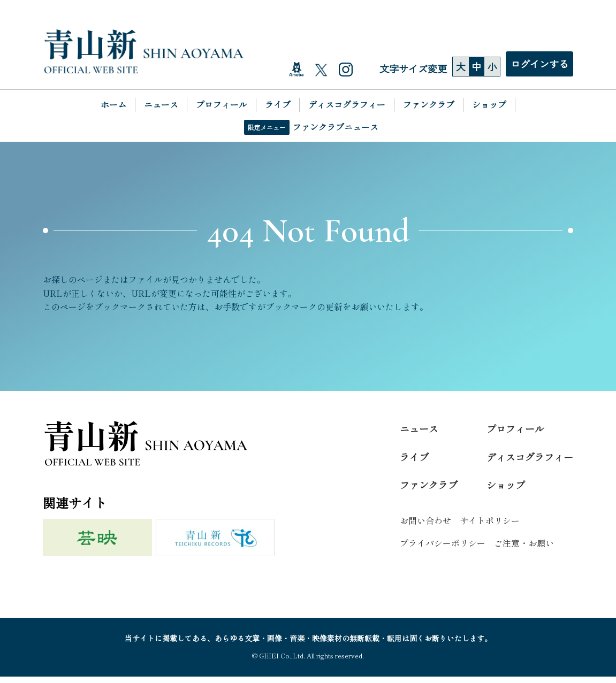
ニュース (161, 105)
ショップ (489, 105)
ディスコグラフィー (347, 105)
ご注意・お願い (524, 549)
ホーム (113, 105)
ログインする (539, 65)
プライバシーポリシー (443, 549)
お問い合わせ (425, 527)
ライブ (278, 105)
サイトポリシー (490, 527)
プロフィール (222, 105)
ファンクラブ (429, 105)
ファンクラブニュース (336, 127)
